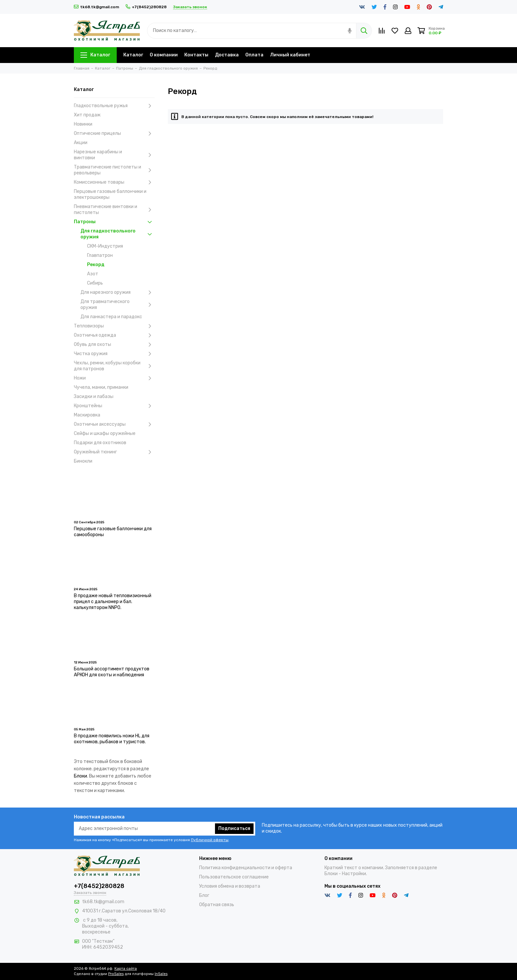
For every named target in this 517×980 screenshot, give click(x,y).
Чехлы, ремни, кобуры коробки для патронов (114, 366)
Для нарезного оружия (118, 292)
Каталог (95, 55)
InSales (161, 974)
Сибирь (95, 283)
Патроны (114, 222)
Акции (81, 143)
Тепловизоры (114, 326)
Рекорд (96, 265)
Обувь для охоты (114, 345)
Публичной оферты (210, 840)
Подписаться (234, 828)
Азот (93, 274)
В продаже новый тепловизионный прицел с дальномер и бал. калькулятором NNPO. (113, 602)
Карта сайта (126, 969)
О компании (164, 55)
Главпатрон (100, 255)
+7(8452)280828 (146, 7)
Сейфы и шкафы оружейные (105, 433)
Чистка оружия (114, 354)
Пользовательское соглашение (234, 877)
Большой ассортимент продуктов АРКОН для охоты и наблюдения (112, 672)
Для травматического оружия (118, 305)
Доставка (227, 55)
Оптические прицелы (114, 134)
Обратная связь (217, 905)
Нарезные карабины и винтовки (114, 155)
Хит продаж (87, 115)
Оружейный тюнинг (114, 452)
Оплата (254, 55)
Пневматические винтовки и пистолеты (114, 210)
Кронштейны (114, 406)
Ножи (114, 378)
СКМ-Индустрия (105, 246)
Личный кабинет (290, 55)
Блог (204, 895)
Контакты (196, 55)
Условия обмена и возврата (230, 886)
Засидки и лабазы (94, 397)
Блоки (80, 776)
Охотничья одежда (114, 335)
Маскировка (87, 415)
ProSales (116, 974)
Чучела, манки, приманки (101, 387)
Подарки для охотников (100, 443)
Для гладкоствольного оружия (118, 234)
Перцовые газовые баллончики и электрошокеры (110, 194)
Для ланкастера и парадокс (111, 317)
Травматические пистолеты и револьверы (114, 170)
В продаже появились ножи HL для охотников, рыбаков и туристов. (112, 739)
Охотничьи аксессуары (114, 424)
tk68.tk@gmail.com (96, 7)
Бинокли (83, 461)
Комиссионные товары (114, 182)
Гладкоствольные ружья (114, 106)
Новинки (83, 124)
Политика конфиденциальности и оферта (246, 868)
